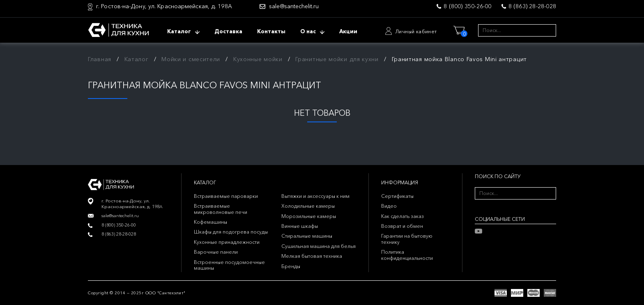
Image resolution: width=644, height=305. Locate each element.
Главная (100, 59)
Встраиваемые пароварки (226, 196)
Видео (389, 206)
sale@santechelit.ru (294, 6)
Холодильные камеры (308, 206)
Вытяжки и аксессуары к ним (315, 196)
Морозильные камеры (309, 216)
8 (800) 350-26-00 (467, 6)
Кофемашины (210, 222)
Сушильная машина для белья (319, 246)
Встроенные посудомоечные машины (229, 265)
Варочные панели (216, 252)
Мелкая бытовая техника (312, 256)
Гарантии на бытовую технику (407, 239)
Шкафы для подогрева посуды (231, 232)
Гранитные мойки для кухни (337, 59)
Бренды (291, 266)
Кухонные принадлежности (227, 242)
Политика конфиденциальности (407, 255)
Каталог (137, 59)
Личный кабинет (416, 31)
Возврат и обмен (402, 226)
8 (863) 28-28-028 (532, 6)
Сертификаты (397, 196)
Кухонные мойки (258, 59)
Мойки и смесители (191, 59)
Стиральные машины (307, 236)
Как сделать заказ (402, 216)
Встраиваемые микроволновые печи (221, 209)
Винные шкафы (300, 226)
